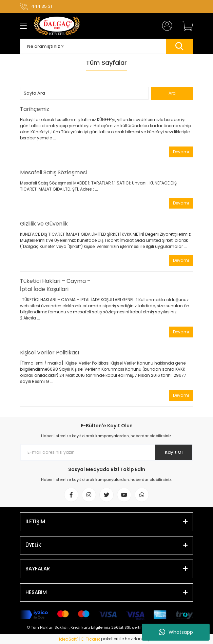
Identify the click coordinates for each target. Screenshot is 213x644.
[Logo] (57, 26)
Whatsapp (176, 632)
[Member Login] (165, 26)
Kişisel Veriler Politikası (50, 353)
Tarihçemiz (35, 109)
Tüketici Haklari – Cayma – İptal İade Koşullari (55, 285)
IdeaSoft (69, 639)
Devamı (181, 152)
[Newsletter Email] (106, 452)
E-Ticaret (91, 639)
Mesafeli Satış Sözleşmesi (53, 172)
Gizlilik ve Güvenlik (44, 224)
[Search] (106, 46)
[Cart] (185, 26)
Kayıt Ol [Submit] (174, 452)
